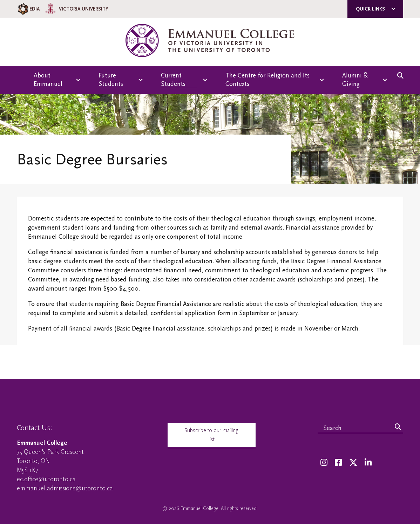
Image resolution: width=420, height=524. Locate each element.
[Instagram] (324, 463)
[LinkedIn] (368, 463)
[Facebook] (338, 463)
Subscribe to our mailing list (211, 435)
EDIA (28, 9)
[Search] (398, 427)
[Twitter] (353, 463)
